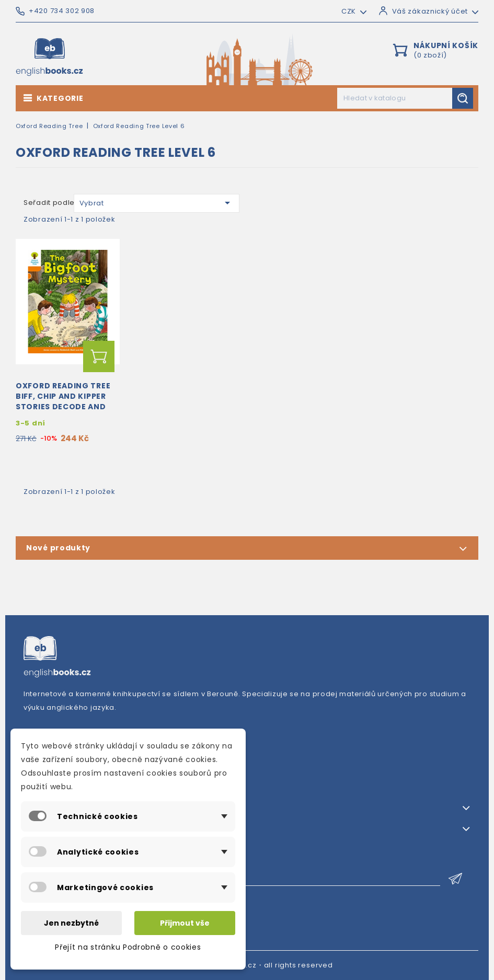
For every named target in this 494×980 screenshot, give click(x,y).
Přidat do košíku (99, 356)
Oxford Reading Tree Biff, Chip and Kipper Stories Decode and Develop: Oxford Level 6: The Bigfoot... (66, 406)
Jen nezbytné (71, 923)
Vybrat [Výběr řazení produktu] (157, 203)
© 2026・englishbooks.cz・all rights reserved (247, 965)
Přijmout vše (185, 923)
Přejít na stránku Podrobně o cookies (128, 947)
